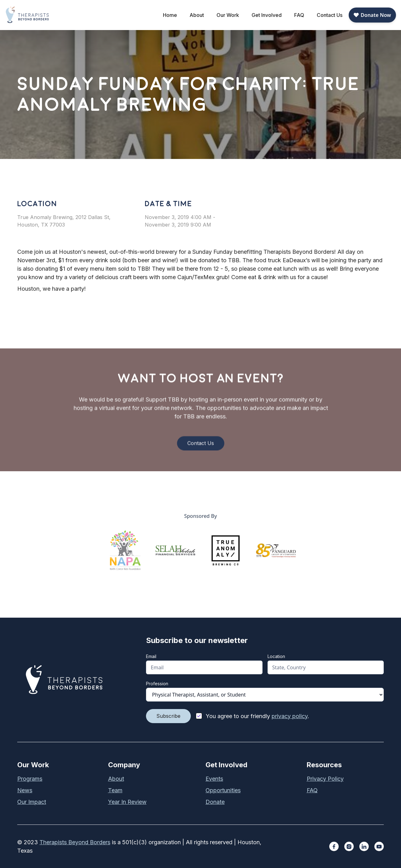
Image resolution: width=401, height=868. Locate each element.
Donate (215, 802)
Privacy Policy (325, 779)
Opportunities (223, 790)
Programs (30, 779)
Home (170, 15)
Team (115, 790)
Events (214, 779)
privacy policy (290, 716)
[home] (28, 15)
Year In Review (127, 802)
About (116, 779)
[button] (197, 15)
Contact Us (330, 15)
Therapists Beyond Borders (75, 842)
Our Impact (32, 802)
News (25, 790)
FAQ (299, 15)
